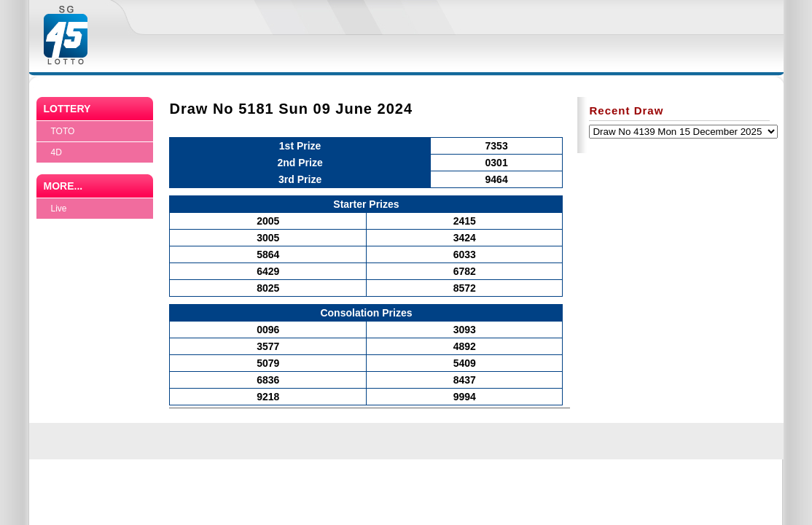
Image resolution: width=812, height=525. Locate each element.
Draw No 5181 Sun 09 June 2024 (291, 109)
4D (56, 152)
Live (59, 209)
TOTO (63, 131)
